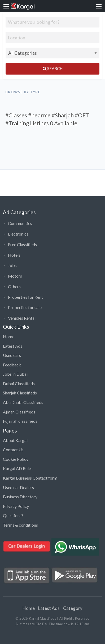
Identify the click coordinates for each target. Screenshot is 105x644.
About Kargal (15, 440)
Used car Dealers (18, 487)
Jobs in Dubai (15, 374)
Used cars (12, 355)
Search (53, 68)
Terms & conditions (20, 525)
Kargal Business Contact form (30, 478)
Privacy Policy (16, 506)
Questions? (13, 515)
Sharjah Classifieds (20, 393)
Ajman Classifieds (19, 412)
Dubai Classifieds (19, 383)
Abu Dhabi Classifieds (23, 402)
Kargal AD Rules (18, 468)
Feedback (12, 365)
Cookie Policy (16, 459)
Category (73, 608)
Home (9, 336)
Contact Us (13, 450)
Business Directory (20, 497)
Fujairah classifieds (20, 421)
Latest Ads (13, 346)
